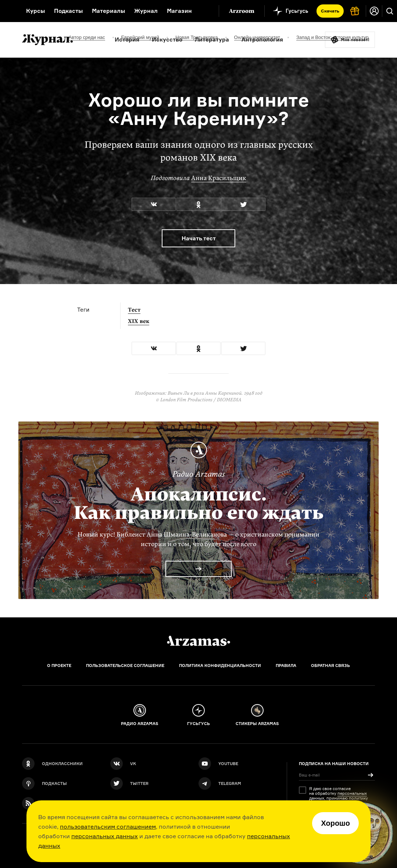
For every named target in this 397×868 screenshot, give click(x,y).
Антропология (262, 40)
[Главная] (198, 641)
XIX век (139, 321)
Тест (134, 310)
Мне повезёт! (355, 40)
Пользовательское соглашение (125, 666)
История (127, 40)
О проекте (59, 666)
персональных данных (105, 836)
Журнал (146, 11)
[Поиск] (390, 11)
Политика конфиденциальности (220, 666)
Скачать (330, 11)
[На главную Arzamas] (8, 11)
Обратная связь (330, 666)
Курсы (35, 11)
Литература (212, 40)
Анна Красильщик (219, 178)
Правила (286, 666)
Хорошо (335, 823)
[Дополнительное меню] (205, 11)
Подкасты (68, 11)
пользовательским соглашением (108, 826)
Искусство (167, 40)
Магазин (179, 11)
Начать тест (199, 238)
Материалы (108, 11)
